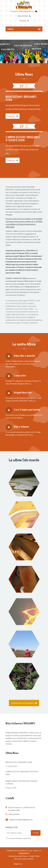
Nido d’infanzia (21, 427)
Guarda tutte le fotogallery (24, 703)
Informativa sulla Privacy (18, 856)
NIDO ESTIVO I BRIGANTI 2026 (21, 98)
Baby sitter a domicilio (24, 356)
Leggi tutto (13, 116)
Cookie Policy (34, 856)
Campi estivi (20, 376)
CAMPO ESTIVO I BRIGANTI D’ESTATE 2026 (23, 139)
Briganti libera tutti (23, 393)
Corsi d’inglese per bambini (27, 410)
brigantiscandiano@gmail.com (23, 11)
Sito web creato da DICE (24, 859)
